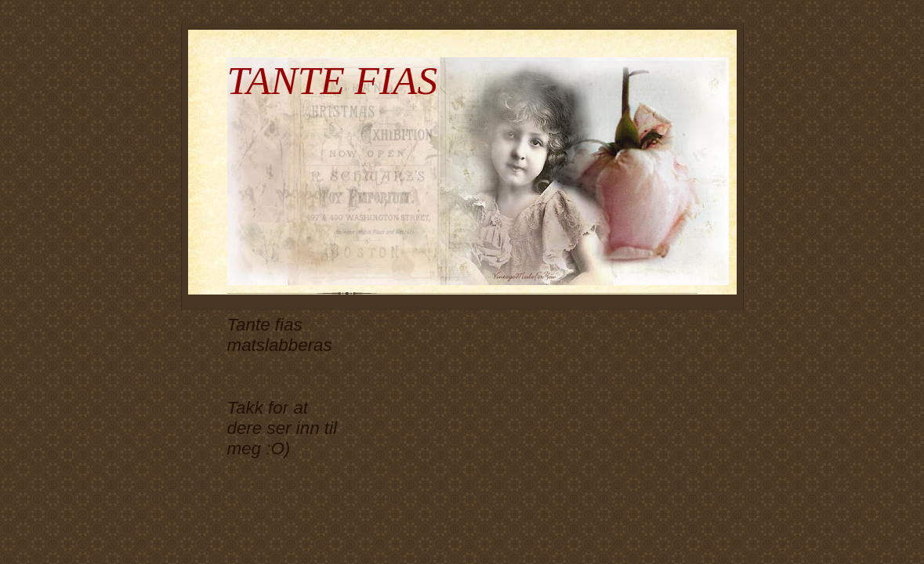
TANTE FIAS (333, 80)
